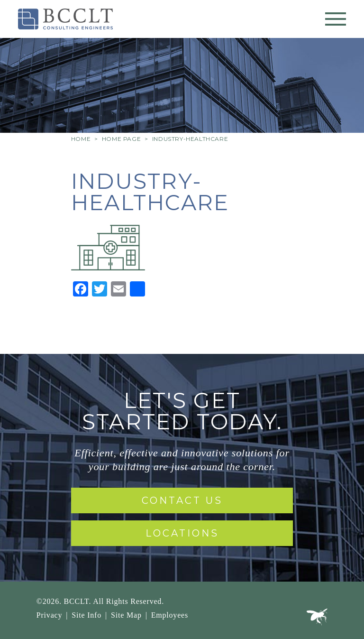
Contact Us (182, 500)
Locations (182, 533)
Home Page (121, 139)
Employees (170, 615)
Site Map (126, 615)
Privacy (49, 615)
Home (81, 139)
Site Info (86, 615)
